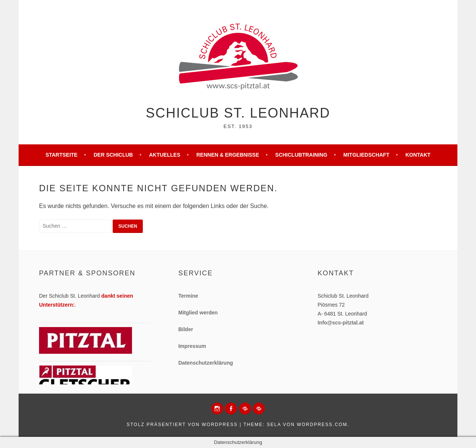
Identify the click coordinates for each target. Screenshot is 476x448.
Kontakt (418, 155)
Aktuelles (165, 155)
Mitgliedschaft (366, 155)
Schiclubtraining (301, 155)
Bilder (186, 329)
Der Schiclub (113, 155)
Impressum (192, 346)
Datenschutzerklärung (205, 363)
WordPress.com (322, 425)
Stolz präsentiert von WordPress (182, 425)
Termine (188, 296)
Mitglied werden (198, 313)
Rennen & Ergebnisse (228, 155)
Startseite (61, 155)
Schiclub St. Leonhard (238, 113)
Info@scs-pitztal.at (341, 323)
